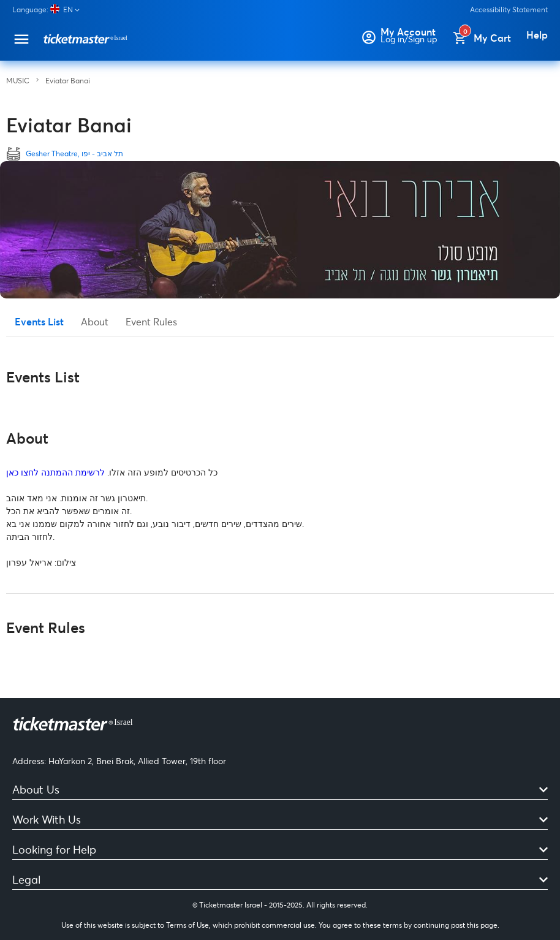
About (95, 321)
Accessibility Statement (509, 9)
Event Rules (151, 321)
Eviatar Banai (68, 81)
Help (537, 35)
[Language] (51, 9)
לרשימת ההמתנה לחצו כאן (55, 472)
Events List (39, 321)
